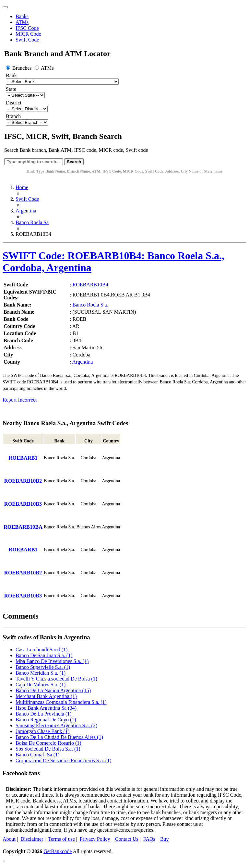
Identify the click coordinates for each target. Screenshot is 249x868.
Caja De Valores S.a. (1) (41, 685)
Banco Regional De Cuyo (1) (46, 720)
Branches (19, 68)
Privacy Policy (95, 839)
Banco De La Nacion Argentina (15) (53, 690)
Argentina (26, 211)
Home (22, 187)
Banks (22, 16)
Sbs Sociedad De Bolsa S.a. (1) (48, 749)
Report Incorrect (20, 400)
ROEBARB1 (23, 458)
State (11, 89)
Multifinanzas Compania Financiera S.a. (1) (61, 702)
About (9, 839)
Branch (13, 116)
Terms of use (61, 839)
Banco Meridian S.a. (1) (41, 673)
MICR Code (28, 34)
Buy (165, 839)
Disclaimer (32, 839)
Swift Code (27, 40)
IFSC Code (27, 28)
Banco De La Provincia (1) (43, 714)
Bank (11, 75)
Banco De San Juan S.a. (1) (44, 655)
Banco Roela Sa (32, 222)
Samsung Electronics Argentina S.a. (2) (56, 725)
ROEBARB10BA (23, 527)
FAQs (149, 839)
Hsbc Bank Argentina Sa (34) (46, 708)
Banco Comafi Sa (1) (38, 755)
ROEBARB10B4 (90, 285)
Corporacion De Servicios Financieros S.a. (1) (63, 760)
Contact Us (127, 839)
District (14, 103)
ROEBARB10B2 (23, 481)
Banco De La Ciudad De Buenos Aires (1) (59, 737)
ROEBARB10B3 (23, 504)
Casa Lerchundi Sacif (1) (41, 650)
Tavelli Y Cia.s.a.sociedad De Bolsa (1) (56, 679)
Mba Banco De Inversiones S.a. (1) (52, 661)
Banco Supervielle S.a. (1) (43, 667)
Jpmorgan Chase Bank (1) (42, 731)
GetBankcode (58, 851)
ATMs (22, 22)
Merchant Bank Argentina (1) (46, 696)
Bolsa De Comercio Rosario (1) (48, 743)
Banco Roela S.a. (90, 305)
